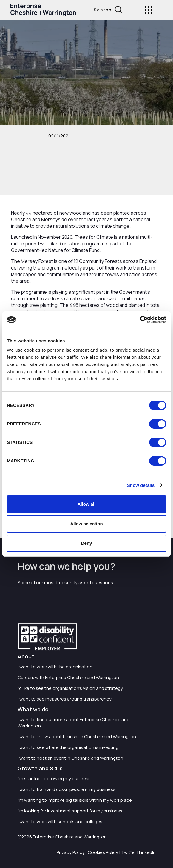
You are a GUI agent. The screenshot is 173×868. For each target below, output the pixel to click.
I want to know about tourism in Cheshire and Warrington (77, 737)
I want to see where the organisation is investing (68, 747)
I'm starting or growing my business (54, 779)
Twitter (129, 852)
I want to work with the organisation (55, 667)
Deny (87, 543)
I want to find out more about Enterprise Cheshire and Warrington (74, 723)
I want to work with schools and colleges (60, 822)
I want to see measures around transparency (65, 699)
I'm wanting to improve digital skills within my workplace (75, 800)
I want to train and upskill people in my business (67, 789)
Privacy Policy (71, 852)
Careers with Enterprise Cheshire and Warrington (68, 677)
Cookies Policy (103, 852)
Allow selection (86, 524)
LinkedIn (147, 852)
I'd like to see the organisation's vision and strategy (70, 688)
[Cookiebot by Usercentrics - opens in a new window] (140, 320)
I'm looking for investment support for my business (70, 811)
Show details (141, 485)
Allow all (87, 504)
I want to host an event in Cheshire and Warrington (70, 758)
